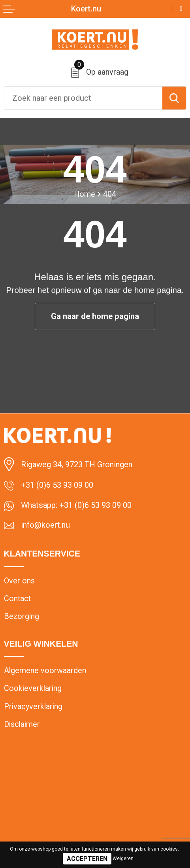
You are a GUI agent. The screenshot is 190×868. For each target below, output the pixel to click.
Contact (17, 599)
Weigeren (123, 859)
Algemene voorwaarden (45, 671)
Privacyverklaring (33, 707)
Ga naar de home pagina (95, 316)
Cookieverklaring (33, 688)
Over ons (19, 581)
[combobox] (83, 98)
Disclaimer (22, 724)
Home (85, 194)
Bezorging (22, 616)
